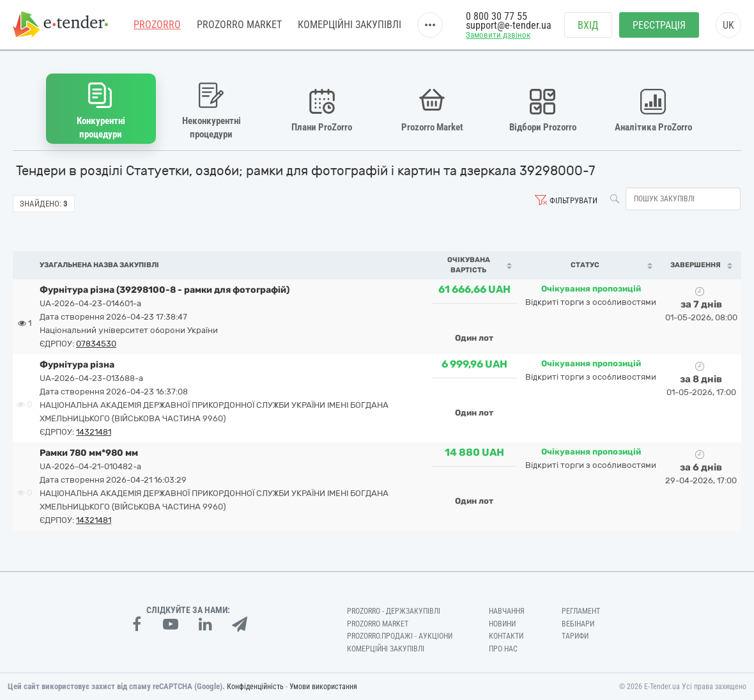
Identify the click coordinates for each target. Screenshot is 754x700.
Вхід (588, 26)
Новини (502, 623)
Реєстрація (659, 26)
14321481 (94, 431)
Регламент (581, 611)
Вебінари (578, 623)
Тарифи (575, 636)
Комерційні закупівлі (350, 25)
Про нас (503, 649)
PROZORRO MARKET (239, 25)
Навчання (507, 611)
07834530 (96, 343)
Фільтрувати (573, 200)
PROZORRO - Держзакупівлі (394, 611)
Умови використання (323, 687)
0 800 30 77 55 (496, 18)
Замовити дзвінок (498, 36)
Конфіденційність (255, 687)
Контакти (506, 636)
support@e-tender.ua (509, 26)
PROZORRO (157, 25)
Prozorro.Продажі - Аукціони (400, 636)
